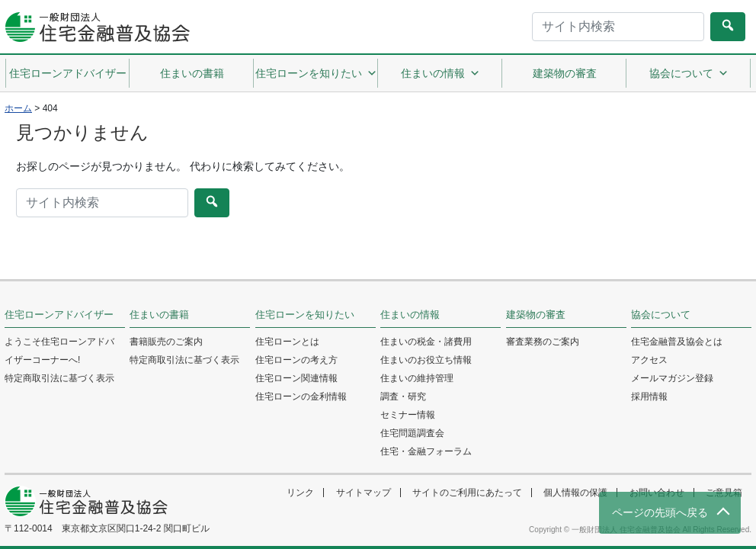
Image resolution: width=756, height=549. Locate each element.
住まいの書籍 (192, 73)
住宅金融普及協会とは (677, 342)
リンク (300, 493)
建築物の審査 (565, 73)
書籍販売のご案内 (166, 342)
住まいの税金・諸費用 (426, 342)
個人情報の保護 (575, 493)
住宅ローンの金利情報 (301, 396)
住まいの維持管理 (417, 378)
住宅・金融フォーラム (426, 451)
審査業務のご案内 (543, 342)
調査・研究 (403, 396)
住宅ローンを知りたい (316, 73)
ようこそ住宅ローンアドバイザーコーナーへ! (59, 351)
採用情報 (649, 396)
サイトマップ (364, 493)
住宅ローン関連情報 (296, 378)
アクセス (649, 360)
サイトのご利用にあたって (467, 493)
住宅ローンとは (287, 342)
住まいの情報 (440, 73)
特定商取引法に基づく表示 (59, 378)
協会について (689, 73)
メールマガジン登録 (672, 378)
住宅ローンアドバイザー (68, 73)
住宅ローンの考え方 (296, 360)
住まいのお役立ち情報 (426, 360)
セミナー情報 (408, 415)
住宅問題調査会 (412, 433)
